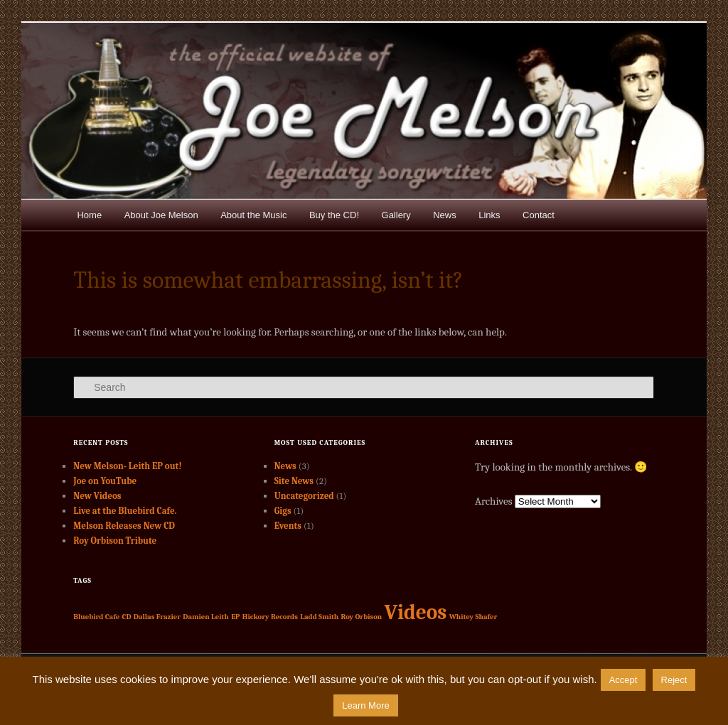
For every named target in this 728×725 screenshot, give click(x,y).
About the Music (253, 215)
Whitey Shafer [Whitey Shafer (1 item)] (473, 617)
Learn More (365, 705)
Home (89, 215)
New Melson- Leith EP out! (127, 466)
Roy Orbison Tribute (115, 541)
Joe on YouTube (105, 481)
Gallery (396, 215)
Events (288, 526)
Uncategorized (304, 496)
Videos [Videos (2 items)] (416, 612)
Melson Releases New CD (124, 526)
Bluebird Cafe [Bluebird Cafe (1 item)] (96, 617)
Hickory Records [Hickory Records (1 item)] (270, 617)
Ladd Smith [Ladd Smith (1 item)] (319, 617)
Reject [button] (674, 680)
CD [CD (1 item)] (127, 617)
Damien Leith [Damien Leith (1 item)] (206, 617)
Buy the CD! (334, 215)
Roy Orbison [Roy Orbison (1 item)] (362, 617)
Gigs (283, 511)
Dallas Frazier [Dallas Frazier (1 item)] (157, 617)
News (445, 215)
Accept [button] (623, 680)
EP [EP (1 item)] (235, 617)
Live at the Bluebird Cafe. (125, 511)
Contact (539, 215)
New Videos (97, 496)
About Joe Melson (161, 215)
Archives (493, 501)
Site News (294, 481)
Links (489, 215)
